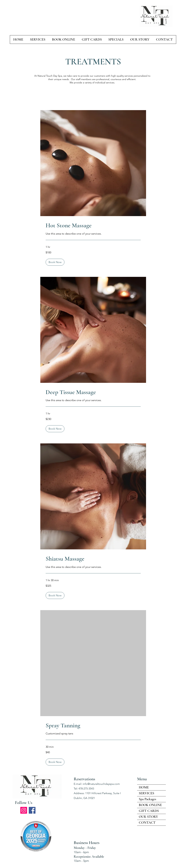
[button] (55, 262)
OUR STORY (148, 817)
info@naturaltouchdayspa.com (101, 784)
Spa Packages (148, 799)
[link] (93, 226)
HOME (144, 787)
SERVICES (146, 793)
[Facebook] (32, 810)
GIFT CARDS (149, 811)
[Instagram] (24, 810)
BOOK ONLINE (150, 805)
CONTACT (147, 823)
